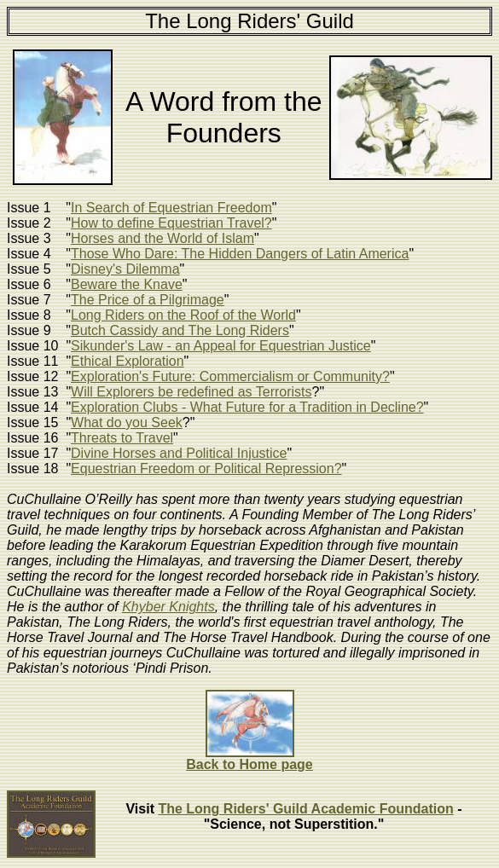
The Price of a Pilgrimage (148, 300)
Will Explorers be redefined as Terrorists (191, 392)
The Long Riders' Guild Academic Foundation (305, 809)
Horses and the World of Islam (162, 238)
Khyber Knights (168, 607)
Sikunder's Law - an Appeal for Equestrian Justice (221, 346)
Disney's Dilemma (125, 269)
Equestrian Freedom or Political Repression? (206, 469)
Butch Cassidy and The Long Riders (180, 330)
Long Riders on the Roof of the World (183, 315)
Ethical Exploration (128, 361)
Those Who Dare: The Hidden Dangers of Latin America (240, 254)
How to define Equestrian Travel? (171, 223)
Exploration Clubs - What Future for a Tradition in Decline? (247, 407)
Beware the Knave (127, 284)
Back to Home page (249, 764)
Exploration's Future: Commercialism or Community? (230, 376)
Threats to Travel (122, 438)
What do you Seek (127, 422)
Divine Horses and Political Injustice (179, 453)
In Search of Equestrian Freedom (171, 208)
